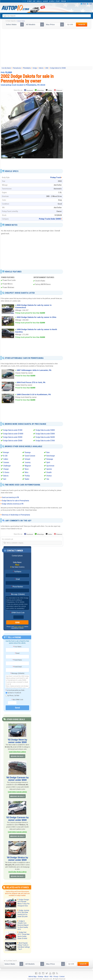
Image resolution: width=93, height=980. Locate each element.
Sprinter (49, 469)
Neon (27, 469)
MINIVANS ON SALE (17, 796)
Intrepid (27, 459)
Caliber (6, 459)
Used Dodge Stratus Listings (17, 871)
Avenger (6, 452)
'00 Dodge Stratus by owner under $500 (17, 858)
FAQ (51, 975)
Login (90, 4)
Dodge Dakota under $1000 (13, 430)
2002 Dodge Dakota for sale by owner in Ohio (36, 317)
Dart (5, 479)
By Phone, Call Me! (12, 695)
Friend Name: (17, 660)
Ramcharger (51, 455)
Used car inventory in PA (10, 497)
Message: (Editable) (17, 594)
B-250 (5, 455)
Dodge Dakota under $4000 (45, 430)
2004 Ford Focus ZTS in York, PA (31, 382)
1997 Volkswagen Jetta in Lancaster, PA (34, 370)
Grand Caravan (30, 455)
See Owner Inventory (18, 567)
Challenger (7, 465)
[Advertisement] (47, 47)
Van (48, 479)
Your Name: (17, 646)
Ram (48, 452)
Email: (17, 579)
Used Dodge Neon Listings (17, 751)
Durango (28, 452)
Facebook (30, 90)
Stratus (49, 475)
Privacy (56, 975)
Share (84, 4)
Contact (62, 975)
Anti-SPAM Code (17, 699)
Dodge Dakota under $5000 (45, 434)
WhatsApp (40, 90)
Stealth (49, 472)
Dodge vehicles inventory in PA (13, 504)
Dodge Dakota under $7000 (45, 440)
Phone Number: (17, 586)
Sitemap (40, 975)
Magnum (28, 465)
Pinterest (59, 90)
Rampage (50, 459)
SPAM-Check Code (17, 612)
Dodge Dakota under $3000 (13, 440)
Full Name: (17, 571)
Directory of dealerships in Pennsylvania (16, 515)
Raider (27, 479)
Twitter (49, 90)
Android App (33, 975)
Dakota (6, 475)
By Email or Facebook (13, 693)
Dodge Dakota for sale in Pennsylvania (15, 500)
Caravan (6, 462)
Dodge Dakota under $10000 (13, 434)
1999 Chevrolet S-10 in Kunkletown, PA (34, 394)
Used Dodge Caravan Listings (17, 791)
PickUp (27, 475)
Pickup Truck (56, 177)
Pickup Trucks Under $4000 (50, 219)
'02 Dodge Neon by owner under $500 (17, 741)
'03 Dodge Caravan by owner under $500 (17, 818)
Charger (6, 469)
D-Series (6, 472)
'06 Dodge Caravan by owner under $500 (17, 778)
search (82, 24)
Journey (28, 462)
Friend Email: (17, 666)
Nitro (27, 472)
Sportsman (50, 465)
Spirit (48, 462)
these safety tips (19, 626)
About (46, 975)
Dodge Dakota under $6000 (45, 437)
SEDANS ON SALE (17, 756)
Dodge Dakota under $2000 (13, 437)
